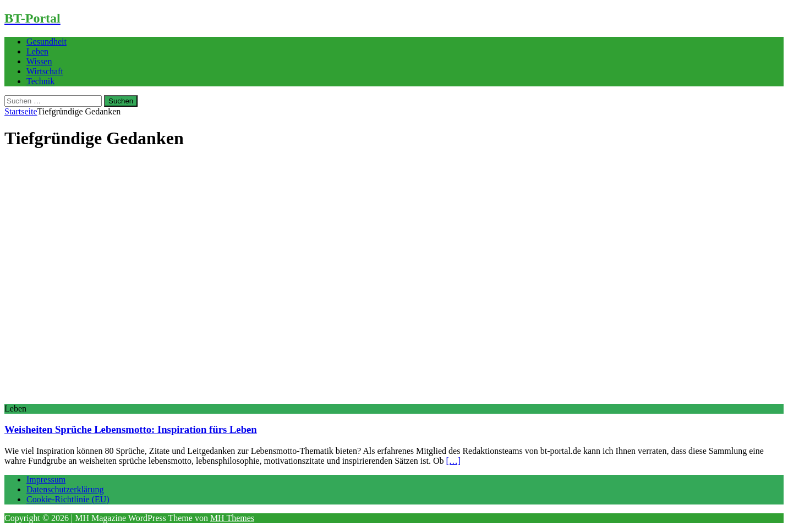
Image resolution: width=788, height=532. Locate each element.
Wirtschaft (45, 71)
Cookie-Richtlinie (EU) (68, 499)
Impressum (46, 479)
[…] (453, 461)
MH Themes (232, 518)
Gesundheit (46, 42)
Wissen (39, 61)
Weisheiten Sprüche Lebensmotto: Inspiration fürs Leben (131, 429)
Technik (40, 81)
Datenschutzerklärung (65, 489)
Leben (37, 51)
